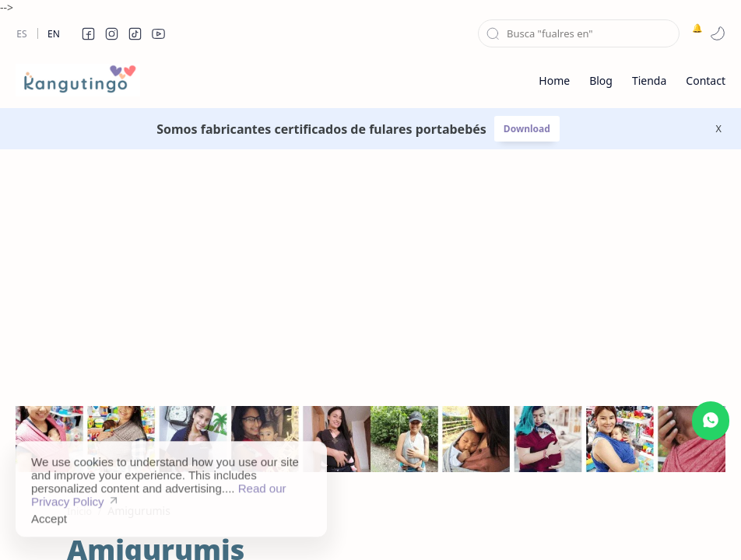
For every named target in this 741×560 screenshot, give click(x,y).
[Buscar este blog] (579, 33)
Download (527, 129)
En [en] (54, 34)
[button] (88, 33)
